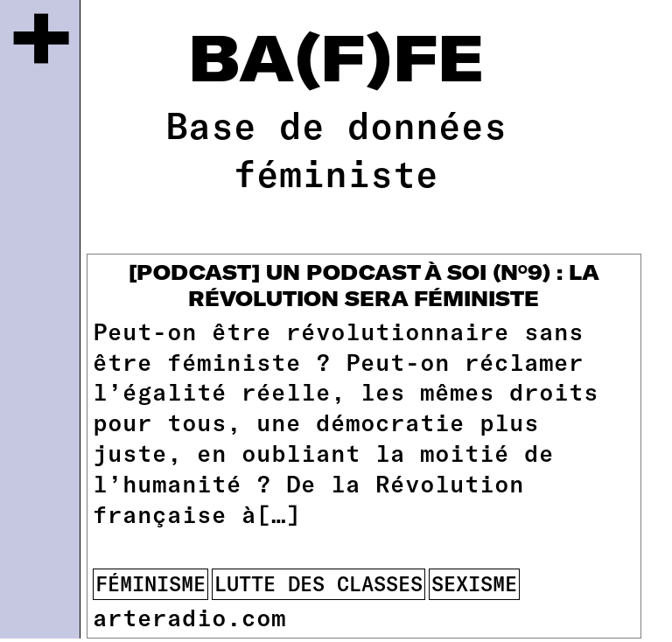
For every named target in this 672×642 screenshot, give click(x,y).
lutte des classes (318, 583)
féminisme (150, 583)
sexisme (474, 583)
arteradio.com (189, 617)
